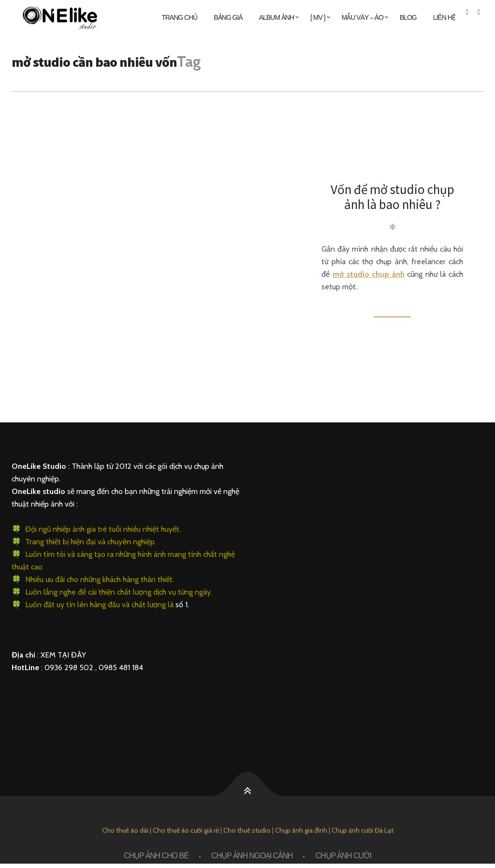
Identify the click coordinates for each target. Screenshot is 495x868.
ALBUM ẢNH (277, 17)
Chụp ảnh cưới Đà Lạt (363, 830)
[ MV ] (318, 17)
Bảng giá (228, 17)
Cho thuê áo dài (125, 830)
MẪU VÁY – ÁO (363, 17)
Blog (408, 17)
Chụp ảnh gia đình (301, 830)
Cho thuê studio (247, 830)
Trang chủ (179, 17)
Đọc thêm (392, 312)
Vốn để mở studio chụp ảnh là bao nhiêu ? (393, 197)
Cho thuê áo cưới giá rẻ (186, 830)
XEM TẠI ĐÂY (63, 655)
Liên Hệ (444, 17)
